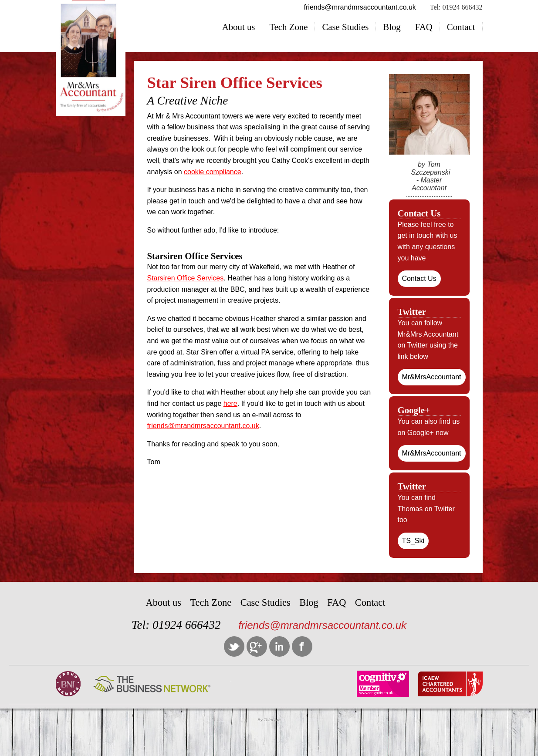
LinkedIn (279, 646)
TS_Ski (413, 541)
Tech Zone (288, 27)
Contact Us (419, 278)
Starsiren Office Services (186, 278)
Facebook (302, 646)
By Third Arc (269, 720)
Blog (392, 27)
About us (239, 27)
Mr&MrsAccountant (432, 377)
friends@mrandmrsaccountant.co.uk (203, 426)
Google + (257, 646)
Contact (461, 27)
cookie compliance (213, 172)
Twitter (234, 646)
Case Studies (345, 27)
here (230, 403)
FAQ (424, 27)
